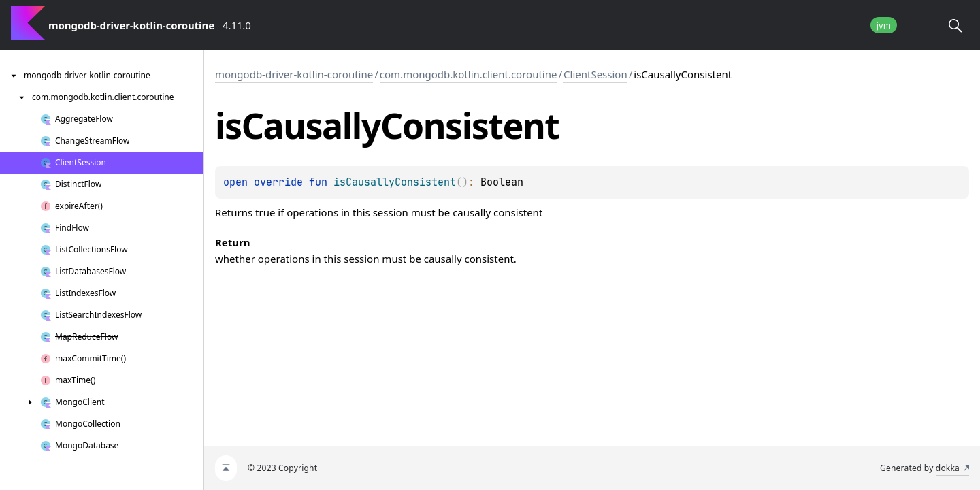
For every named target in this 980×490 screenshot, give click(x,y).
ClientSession (595, 74)
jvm (884, 26)
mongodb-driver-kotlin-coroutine (294, 74)
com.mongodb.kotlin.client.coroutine (469, 74)
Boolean (502, 182)
